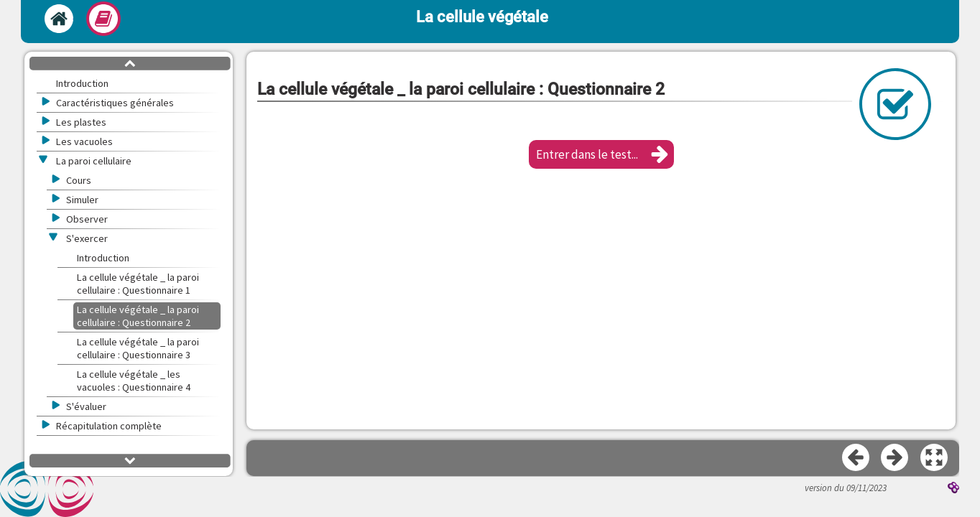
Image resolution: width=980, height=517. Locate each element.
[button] (601, 154)
